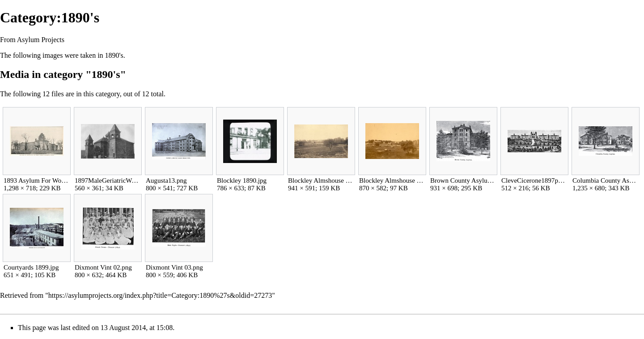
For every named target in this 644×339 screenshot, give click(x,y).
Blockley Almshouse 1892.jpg (321, 180)
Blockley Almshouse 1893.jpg (392, 180)
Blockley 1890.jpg (242, 180)
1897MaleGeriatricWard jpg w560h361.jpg (108, 180)
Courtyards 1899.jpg (31, 267)
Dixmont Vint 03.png (174, 267)
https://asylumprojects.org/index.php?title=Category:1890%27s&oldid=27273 (160, 295)
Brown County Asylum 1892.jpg (463, 180)
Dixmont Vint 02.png (103, 267)
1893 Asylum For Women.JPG (36, 180)
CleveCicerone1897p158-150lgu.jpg (534, 180)
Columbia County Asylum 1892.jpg (605, 180)
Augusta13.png (166, 180)
